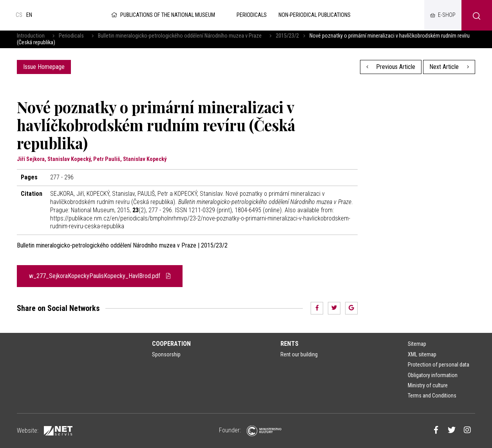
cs (19, 15)
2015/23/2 (287, 36)
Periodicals (71, 36)
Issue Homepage (44, 67)
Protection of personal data (439, 365)
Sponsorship (166, 354)
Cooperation (171, 344)
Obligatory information (433, 375)
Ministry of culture (428, 385)
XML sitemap (422, 354)
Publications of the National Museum (162, 15)
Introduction (31, 36)
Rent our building (299, 354)
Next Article (449, 67)
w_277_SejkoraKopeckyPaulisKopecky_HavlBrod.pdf (100, 276)
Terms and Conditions (432, 396)
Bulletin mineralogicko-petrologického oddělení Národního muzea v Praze (180, 36)
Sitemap (417, 344)
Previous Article (391, 67)
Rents (289, 344)
